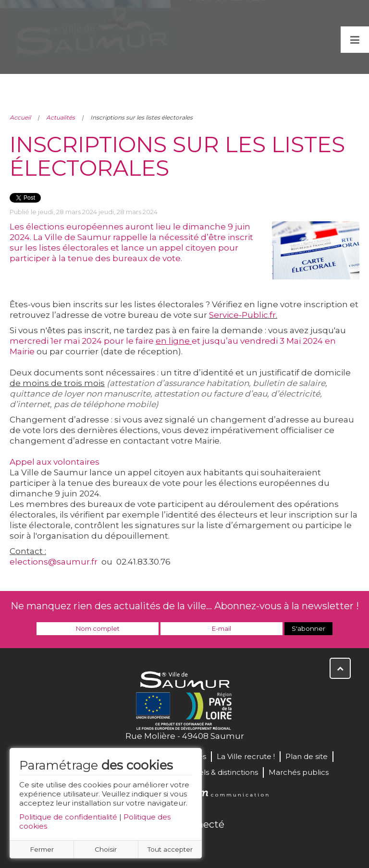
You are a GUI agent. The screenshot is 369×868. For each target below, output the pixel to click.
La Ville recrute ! (246, 756)
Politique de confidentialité (68, 817)
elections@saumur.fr (54, 562)
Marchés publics (299, 772)
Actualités (61, 117)
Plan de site (307, 756)
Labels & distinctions (221, 772)
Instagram (216, 845)
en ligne (174, 341)
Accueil (20, 117)
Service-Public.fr (242, 315)
